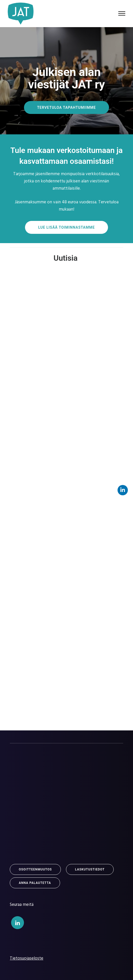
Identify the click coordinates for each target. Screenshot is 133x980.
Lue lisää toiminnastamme (66, 227)
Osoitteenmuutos (35, 869)
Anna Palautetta (35, 883)
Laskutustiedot (90, 869)
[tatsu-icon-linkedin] (18, 923)
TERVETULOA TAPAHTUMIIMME (66, 107)
